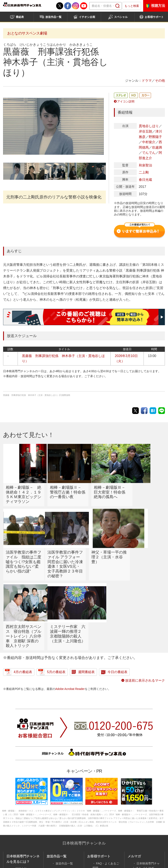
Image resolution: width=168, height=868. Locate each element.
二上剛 (144, 172)
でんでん (149, 153)
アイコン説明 (126, 101)
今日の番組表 (117, 612)
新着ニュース (105, 824)
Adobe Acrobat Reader (70, 629)
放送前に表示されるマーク (145, 621)
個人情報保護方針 (95, 848)
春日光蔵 (145, 180)
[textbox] (105, 6)
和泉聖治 (145, 165)
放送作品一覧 (53, 17)
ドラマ (147, 81)
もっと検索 (132, 6)
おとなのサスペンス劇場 (27, 33)
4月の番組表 (23, 612)
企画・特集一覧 (66, 821)
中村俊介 (149, 142)
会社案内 (21, 848)
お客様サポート (154, 17)
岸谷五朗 (145, 131)
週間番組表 (86, 612)
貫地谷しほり (149, 126)
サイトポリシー (45, 848)
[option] (53, 126)
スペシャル (121, 17)
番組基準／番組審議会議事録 (134, 848)
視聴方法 (158, 6)
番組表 (20, 17)
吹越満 (157, 147)
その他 (160, 81)
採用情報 (70, 848)
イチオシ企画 (87, 17)
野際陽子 (155, 137)
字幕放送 (102, 830)
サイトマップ (145, 825)
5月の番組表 (56, 612)
